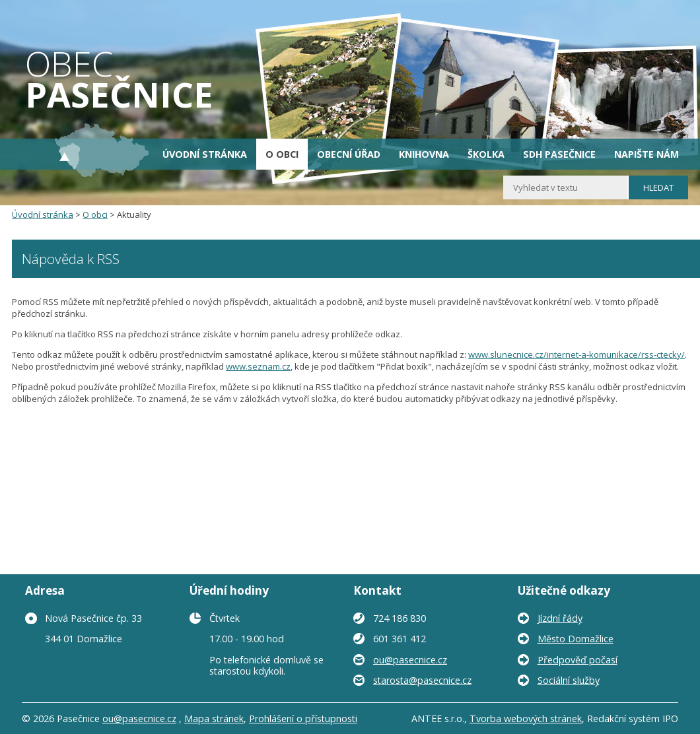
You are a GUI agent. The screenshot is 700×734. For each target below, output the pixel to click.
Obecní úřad (349, 154)
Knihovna (424, 154)
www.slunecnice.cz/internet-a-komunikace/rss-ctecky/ (577, 354)
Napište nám (647, 154)
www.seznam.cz (258, 366)
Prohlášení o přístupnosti (303, 718)
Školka (486, 154)
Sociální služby (569, 680)
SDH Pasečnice (559, 154)
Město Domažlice (576, 639)
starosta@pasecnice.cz (422, 680)
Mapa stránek (214, 718)
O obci (282, 154)
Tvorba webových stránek (526, 718)
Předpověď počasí (577, 660)
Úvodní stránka (205, 154)
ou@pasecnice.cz (410, 660)
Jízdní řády (560, 618)
